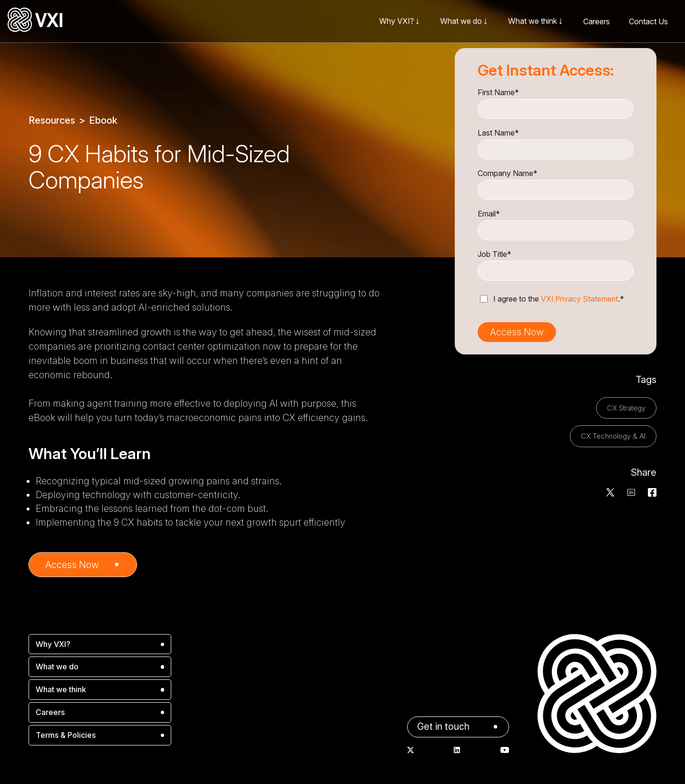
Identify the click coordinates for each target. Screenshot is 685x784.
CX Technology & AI (613, 436)
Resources (52, 120)
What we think (61, 689)
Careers (597, 21)
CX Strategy (626, 407)
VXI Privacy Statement (580, 299)
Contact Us (648, 21)
